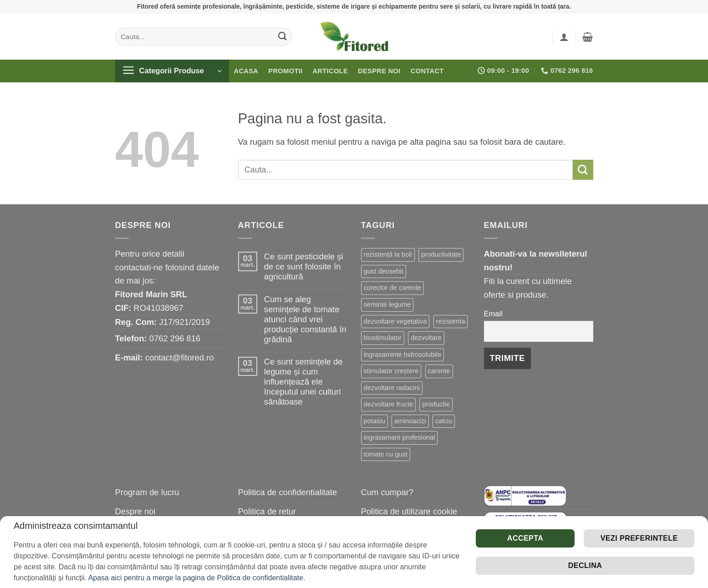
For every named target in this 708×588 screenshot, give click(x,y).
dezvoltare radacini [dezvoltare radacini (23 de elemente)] (392, 388)
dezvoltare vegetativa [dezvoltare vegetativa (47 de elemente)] (395, 321)
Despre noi (379, 71)
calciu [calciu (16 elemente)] (444, 421)
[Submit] (282, 36)
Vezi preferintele (639, 538)
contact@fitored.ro (180, 357)
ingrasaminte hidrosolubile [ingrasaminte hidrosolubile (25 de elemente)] (403, 355)
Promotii (285, 71)
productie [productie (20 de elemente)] (436, 404)
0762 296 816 (175, 338)
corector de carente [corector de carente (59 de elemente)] (393, 288)
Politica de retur (267, 511)
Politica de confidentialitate (288, 492)
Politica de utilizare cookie (409, 511)
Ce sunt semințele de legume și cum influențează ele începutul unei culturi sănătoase (303, 382)
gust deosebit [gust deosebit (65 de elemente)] (384, 271)
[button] (564, 37)
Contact (427, 71)
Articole (330, 71)
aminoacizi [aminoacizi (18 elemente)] (410, 421)
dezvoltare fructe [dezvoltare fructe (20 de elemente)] (389, 404)
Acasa (246, 71)
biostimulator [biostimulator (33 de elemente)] (383, 338)
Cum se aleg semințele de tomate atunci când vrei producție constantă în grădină (305, 319)
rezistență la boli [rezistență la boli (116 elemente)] (388, 254)
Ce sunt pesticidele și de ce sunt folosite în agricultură (304, 266)
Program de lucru (147, 492)
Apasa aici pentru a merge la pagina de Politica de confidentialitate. (197, 578)
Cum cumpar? (387, 492)
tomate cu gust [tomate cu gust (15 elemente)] (386, 454)
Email (493, 314)
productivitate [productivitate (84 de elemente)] (441, 254)
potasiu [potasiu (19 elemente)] (374, 421)
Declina (585, 565)
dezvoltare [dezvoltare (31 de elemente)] (426, 338)
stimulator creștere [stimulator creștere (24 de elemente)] (391, 371)
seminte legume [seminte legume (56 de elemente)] (387, 304)
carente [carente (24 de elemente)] (439, 371)
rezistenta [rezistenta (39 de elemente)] (451, 321)
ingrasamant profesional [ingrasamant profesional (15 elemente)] (400, 437)
